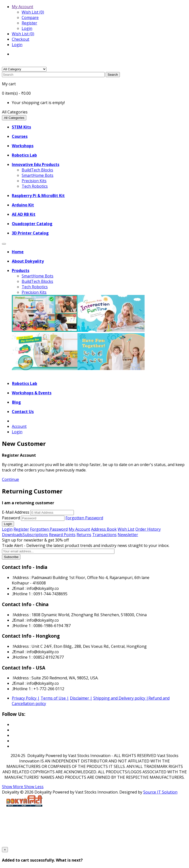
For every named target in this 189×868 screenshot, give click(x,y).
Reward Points (62, 535)
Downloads (12, 535)
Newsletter (128, 535)
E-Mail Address (16, 512)
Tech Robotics (35, 186)
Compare (30, 18)
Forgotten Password (84, 518)
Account (19, 426)
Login (27, 28)
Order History (148, 529)
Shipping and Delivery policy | (121, 698)
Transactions (104, 535)
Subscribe (11, 557)
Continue (10, 479)
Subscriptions (35, 535)
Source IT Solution (160, 792)
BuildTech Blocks (37, 170)
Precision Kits (34, 181)
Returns (84, 535)
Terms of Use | (55, 698)
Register (29, 23)
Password (11, 518)
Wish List (126, 529)
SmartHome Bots (38, 175)
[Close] (5, 850)
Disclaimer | (81, 698)
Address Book (104, 529)
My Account (79, 529)
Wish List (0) (33, 12)
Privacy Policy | (26, 698)
